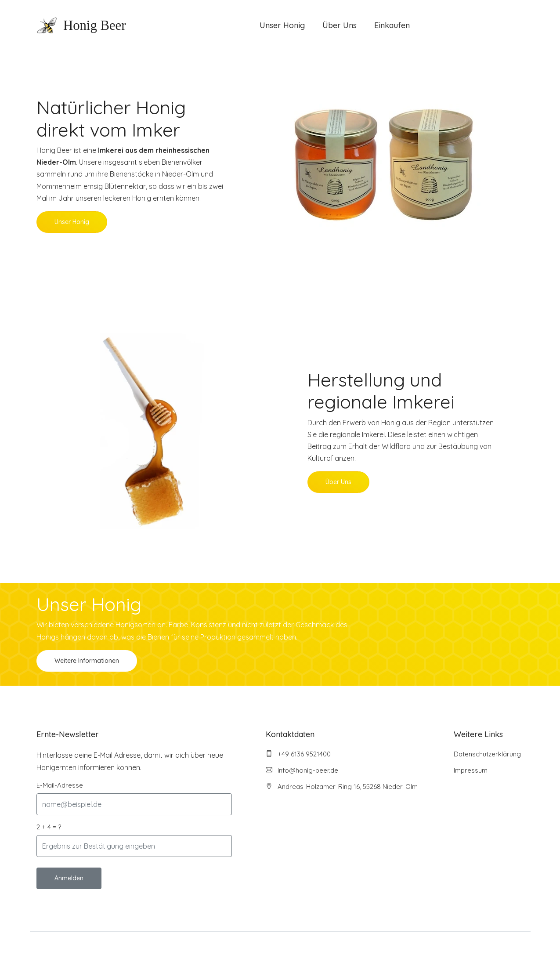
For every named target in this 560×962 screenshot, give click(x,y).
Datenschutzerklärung (487, 754)
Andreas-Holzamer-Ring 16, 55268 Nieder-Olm (342, 787)
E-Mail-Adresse (60, 785)
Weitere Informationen (87, 661)
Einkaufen (392, 25)
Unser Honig (282, 25)
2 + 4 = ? (49, 827)
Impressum (471, 770)
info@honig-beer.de (302, 770)
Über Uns (340, 25)
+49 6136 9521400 (298, 754)
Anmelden (69, 878)
